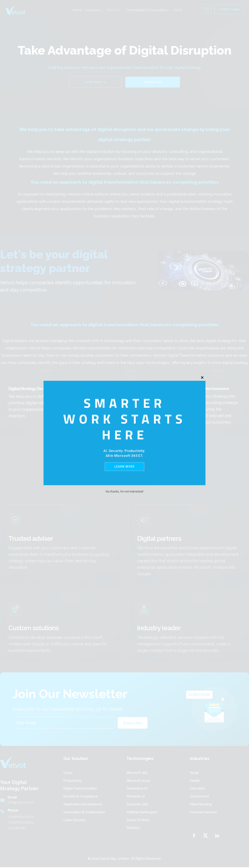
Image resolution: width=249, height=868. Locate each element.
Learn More (125, 467)
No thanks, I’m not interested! (125, 491)
